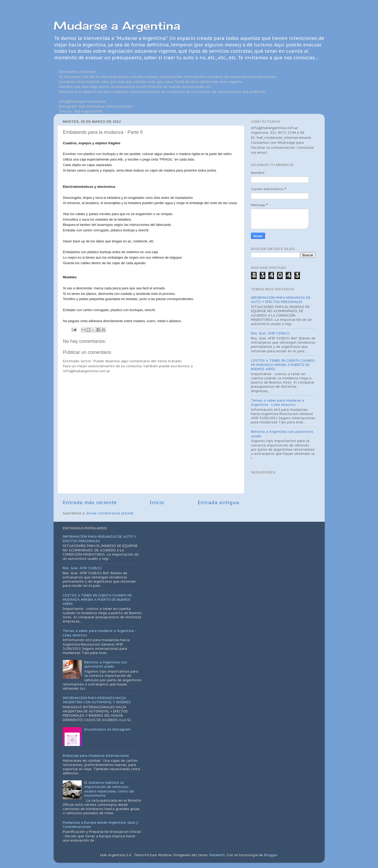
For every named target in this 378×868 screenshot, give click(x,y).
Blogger (271, 855)
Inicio (157, 502)
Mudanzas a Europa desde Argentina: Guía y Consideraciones (100, 824)
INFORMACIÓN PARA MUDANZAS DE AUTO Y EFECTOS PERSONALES (281, 300)
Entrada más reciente (90, 502)
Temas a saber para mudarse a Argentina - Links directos (277, 402)
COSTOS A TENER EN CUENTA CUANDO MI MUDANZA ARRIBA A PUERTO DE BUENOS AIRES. (283, 365)
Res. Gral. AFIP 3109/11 (271, 333)
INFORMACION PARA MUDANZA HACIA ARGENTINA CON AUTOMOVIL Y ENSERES (97, 700)
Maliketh (217, 855)
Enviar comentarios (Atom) (110, 513)
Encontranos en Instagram (107, 729)
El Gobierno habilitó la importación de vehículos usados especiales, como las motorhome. (109, 789)
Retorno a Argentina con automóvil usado (282, 434)
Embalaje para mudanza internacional (96, 755)
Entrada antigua (218, 502)
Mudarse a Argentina (117, 26)
